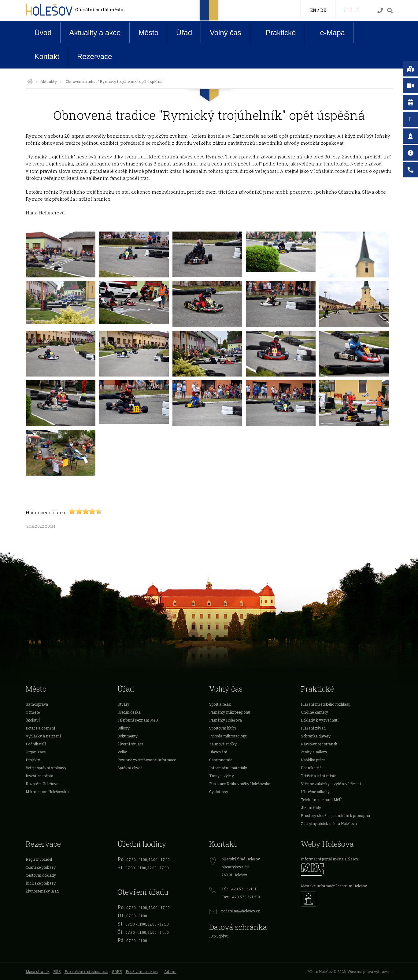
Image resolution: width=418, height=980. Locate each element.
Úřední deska (129, 712)
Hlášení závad (313, 728)
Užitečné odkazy (315, 792)
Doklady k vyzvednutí (320, 720)
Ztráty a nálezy (314, 752)
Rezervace (95, 56)
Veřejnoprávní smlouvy (46, 768)
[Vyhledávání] (390, 11)
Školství (33, 720)
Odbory (124, 728)
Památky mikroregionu (230, 712)
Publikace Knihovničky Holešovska (240, 784)
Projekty (33, 760)
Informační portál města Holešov (330, 859)
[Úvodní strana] (30, 81)
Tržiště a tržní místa (319, 776)
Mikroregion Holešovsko (47, 792)
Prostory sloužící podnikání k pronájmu (335, 815)
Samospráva (37, 704)
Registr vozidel (39, 859)
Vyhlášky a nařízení (43, 736)
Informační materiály (228, 768)
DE (323, 10)
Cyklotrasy (219, 792)
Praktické (276, 32)
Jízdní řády (311, 807)
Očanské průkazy (41, 867)
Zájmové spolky (223, 744)
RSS (57, 971)
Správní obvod (130, 768)
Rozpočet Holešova (42, 784)
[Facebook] (346, 10)
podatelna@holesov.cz (241, 911)
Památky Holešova (226, 720)
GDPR (117, 971)
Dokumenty (128, 736)
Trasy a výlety (222, 776)
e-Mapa (327, 33)
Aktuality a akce (95, 33)
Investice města (39, 776)
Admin (170, 971)
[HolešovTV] (352, 10)
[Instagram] (358, 10)
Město (148, 33)
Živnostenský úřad (42, 891)
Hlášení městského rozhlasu (326, 704)
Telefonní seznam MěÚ (138, 720)
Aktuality (49, 81)
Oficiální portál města (99, 10)
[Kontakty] (380, 11)
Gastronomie (221, 760)
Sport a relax (220, 704)
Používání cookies (142, 971)
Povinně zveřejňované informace (147, 760)
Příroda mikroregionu (228, 736)
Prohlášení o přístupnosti (86, 971)
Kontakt (47, 56)
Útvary (123, 704)
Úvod (43, 33)
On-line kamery (314, 712)
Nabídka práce (313, 760)
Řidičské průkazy (41, 883)
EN (313, 10)
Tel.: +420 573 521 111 (240, 889)
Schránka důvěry (316, 736)
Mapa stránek (38, 971)
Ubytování (218, 752)
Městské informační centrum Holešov (334, 886)
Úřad (184, 33)
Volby (122, 752)
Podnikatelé (36, 744)
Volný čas (226, 33)
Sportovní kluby (223, 728)
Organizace (36, 752)
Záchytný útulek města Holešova (329, 823)
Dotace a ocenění (40, 728)
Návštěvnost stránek (319, 744)
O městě (33, 712)
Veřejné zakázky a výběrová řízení (331, 784)
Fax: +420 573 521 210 (241, 897)
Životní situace (130, 744)
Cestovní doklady (41, 875)
